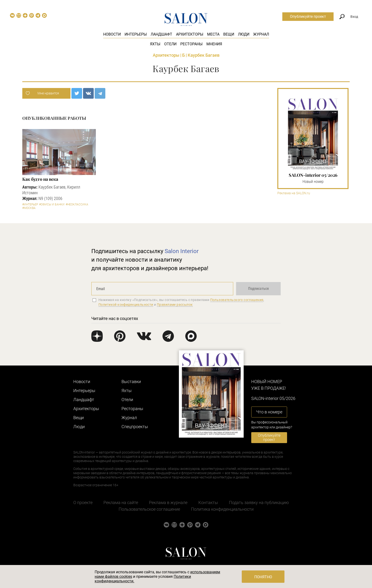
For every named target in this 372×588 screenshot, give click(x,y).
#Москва (29, 208)
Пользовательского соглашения (237, 300)
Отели (170, 44)
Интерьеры (136, 34)
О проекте (83, 502)
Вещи (229, 34)
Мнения (214, 44)
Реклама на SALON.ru (294, 193)
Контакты (208, 502)
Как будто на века (40, 179)
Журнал (261, 34)
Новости (112, 34)
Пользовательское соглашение (149, 509)
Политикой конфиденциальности (126, 305)
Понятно (263, 577)
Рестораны (191, 44)
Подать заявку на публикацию (259, 502)
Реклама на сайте (121, 502)
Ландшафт (161, 34)
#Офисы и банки (52, 204)
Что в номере (269, 412)
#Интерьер (30, 204)
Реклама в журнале (168, 502)
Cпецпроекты (135, 427)
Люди (244, 34)
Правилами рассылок (175, 305)
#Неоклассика (77, 204)
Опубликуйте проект (308, 16)
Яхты (155, 44)
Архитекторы (190, 34)
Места (213, 34)
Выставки (131, 382)
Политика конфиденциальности (222, 509)
